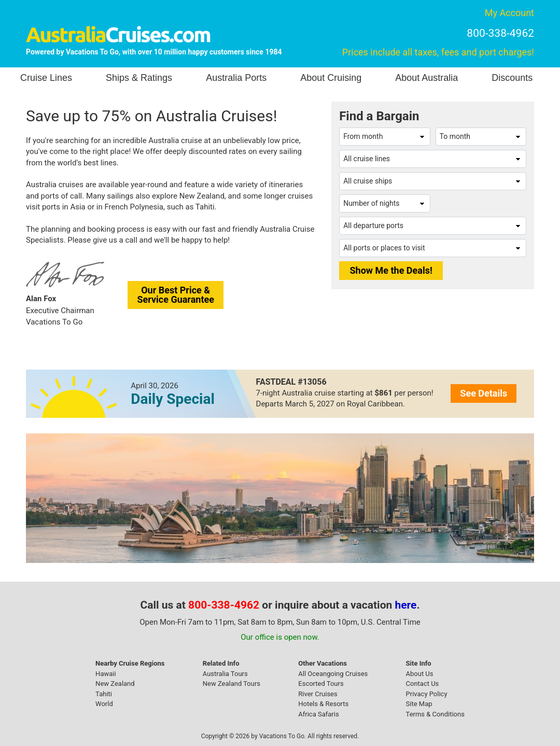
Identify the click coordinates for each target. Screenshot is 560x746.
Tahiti (104, 694)
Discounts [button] (512, 78)
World (104, 704)
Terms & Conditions (435, 714)
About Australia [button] (426, 78)
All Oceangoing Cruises (333, 674)
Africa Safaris (318, 714)
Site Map (419, 704)
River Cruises (318, 694)
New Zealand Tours (232, 684)
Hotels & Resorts (323, 704)
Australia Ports (236, 78)
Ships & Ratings (139, 78)
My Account (509, 13)
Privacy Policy (427, 694)
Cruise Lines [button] (46, 78)
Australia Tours (225, 674)
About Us (420, 674)
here (406, 605)
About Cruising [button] (331, 78)
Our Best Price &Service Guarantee (176, 295)
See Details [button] (484, 393)
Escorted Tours (321, 684)
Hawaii (106, 674)
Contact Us (423, 684)
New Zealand (115, 684)
